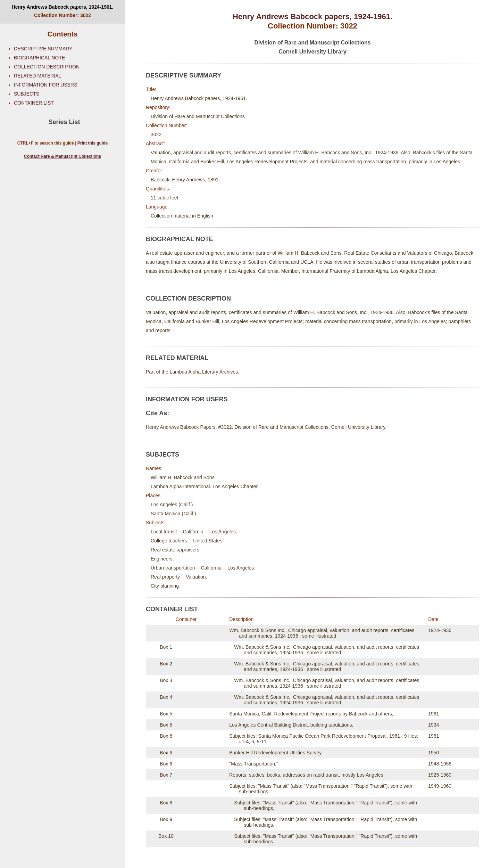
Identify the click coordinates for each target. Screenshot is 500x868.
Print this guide (93, 143)
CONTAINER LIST (34, 103)
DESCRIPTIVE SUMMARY (43, 49)
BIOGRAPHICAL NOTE (39, 58)
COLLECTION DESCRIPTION (47, 67)
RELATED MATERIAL (37, 76)
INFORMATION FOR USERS (46, 85)
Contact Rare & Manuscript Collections (62, 156)
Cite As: (157, 413)
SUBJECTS (27, 94)
